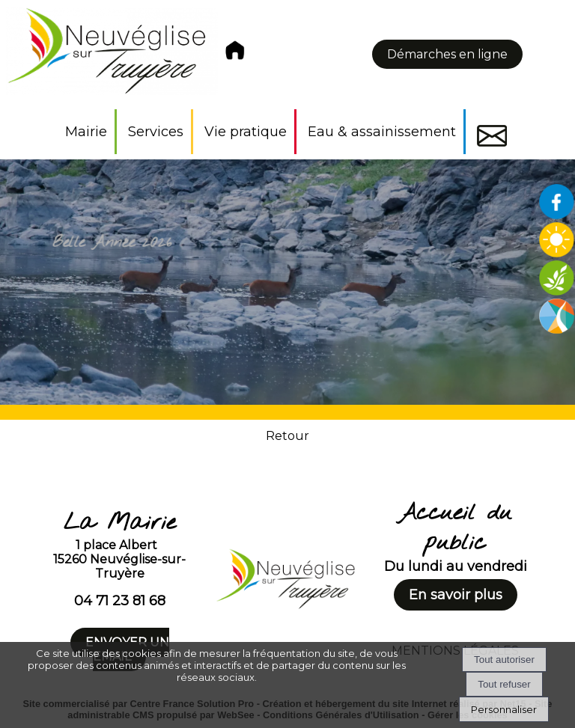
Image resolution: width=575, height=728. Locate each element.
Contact (492, 136)
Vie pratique (246, 132)
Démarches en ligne (447, 54)
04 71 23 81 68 (120, 601)
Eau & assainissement (382, 132)
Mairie (86, 132)
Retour (287, 436)
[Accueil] (128, 55)
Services (156, 132)
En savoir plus (456, 595)
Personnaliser (504, 709)
